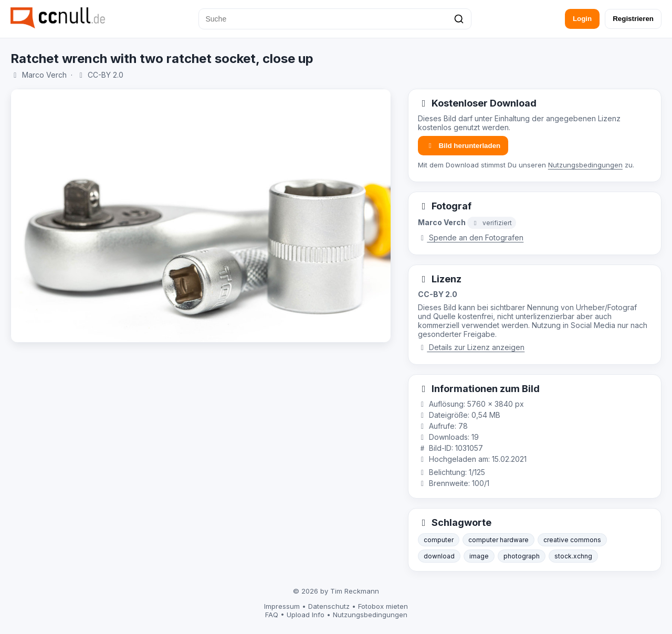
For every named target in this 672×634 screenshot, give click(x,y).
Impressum (282, 606)
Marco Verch (44, 75)
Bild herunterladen (463, 146)
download (439, 556)
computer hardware (498, 540)
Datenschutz (329, 606)
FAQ (272, 615)
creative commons (572, 540)
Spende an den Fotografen (471, 237)
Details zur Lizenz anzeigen (471, 347)
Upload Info (306, 615)
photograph (522, 556)
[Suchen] (459, 19)
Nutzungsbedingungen (585, 165)
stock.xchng (573, 556)
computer (439, 540)
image (479, 556)
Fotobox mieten (383, 606)
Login (582, 19)
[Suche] (335, 19)
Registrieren (633, 19)
